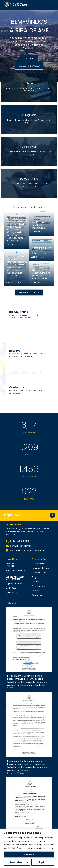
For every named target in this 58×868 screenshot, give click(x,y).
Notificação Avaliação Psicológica (39, 225)
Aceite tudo (29, 855)
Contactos (37, 595)
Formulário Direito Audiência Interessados (43, 251)
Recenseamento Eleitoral (14, 593)
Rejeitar (43, 862)
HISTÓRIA (29, 59)
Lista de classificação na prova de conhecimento (41, 274)
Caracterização (39, 573)
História (36, 582)
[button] (29, 292)
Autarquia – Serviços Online (15, 571)
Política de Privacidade (11, 565)
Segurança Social (14, 583)
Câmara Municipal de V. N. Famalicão (16, 578)
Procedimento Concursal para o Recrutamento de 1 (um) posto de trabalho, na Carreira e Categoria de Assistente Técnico (17, 267)
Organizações (38, 586)
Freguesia (37, 577)
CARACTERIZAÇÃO (29, 66)
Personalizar (16, 862)
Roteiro (35, 591)
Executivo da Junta (41, 568)
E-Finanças (11, 588)
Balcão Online (39, 564)
